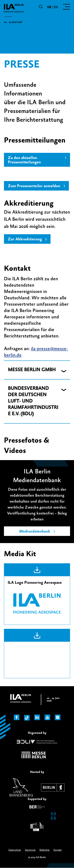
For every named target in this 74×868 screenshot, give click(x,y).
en (56, 7)
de (49, 7)
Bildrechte (44, 850)
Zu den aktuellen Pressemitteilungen (24, 160)
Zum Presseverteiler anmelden (34, 186)
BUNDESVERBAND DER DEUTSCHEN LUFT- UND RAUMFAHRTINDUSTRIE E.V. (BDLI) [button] (33, 401)
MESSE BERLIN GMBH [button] (32, 370)
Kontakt (58, 850)
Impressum (30, 850)
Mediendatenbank (35, 531)
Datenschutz (15, 850)
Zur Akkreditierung (25, 239)
